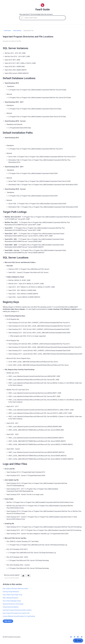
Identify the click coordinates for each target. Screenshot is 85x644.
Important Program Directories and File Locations (17, 610)
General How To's (28, 31)
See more (8, 621)
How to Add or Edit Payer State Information (15, 589)
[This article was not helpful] (28, 576)
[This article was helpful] (23, 576)
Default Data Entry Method (11, 607)
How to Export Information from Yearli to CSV (16, 613)
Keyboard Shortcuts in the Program (13, 604)
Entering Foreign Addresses (11, 592)
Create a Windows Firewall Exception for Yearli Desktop (19, 616)
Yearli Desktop (17, 31)
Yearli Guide (7, 31)
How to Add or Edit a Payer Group (12, 595)
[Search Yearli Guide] (42, 18)
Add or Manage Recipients (11, 598)
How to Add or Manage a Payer (12, 601)
